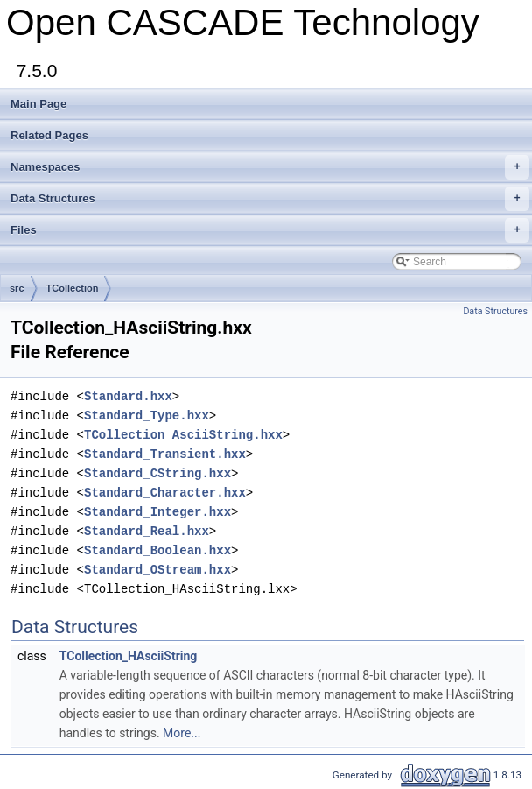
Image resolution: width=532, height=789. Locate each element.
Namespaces (270, 167)
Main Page (38, 104)
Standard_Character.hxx (165, 493)
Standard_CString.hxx (157, 473)
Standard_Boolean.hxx (157, 550)
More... (182, 733)
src (17, 288)
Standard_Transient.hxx (165, 454)
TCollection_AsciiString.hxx (183, 435)
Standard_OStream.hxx (157, 570)
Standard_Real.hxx (147, 531)
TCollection (73, 288)
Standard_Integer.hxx (157, 512)
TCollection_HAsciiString (129, 656)
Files (270, 230)
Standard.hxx (128, 396)
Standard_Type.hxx (147, 416)
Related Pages (49, 135)
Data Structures (270, 199)
